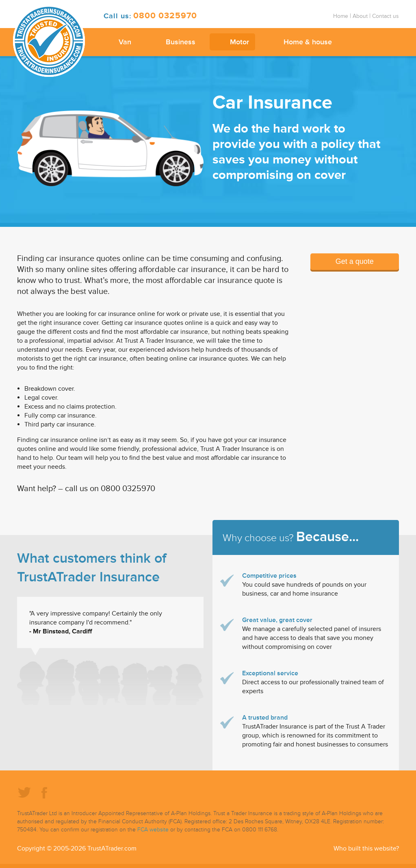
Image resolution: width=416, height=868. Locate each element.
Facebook (44, 792)
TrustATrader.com (112, 848)
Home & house (308, 42)
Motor (239, 42)
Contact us (386, 16)
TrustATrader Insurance (49, 41)
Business (181, 42)
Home (341, 16)
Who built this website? (366, 848)
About (360, 16)
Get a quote (355, 261)
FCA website (153, 830)
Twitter (24, 792)
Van (125, 42)
